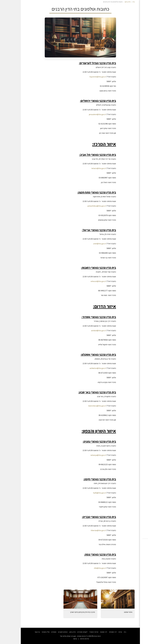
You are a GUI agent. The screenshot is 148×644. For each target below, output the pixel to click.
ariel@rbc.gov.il (79, 244)
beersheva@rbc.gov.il (76, 406)
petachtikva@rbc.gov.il (76, 206)
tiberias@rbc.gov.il (78, 530)
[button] (136, 545)
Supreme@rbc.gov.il (77, 77)
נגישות (54, 639)
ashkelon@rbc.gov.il (77, 368)
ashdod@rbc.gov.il (78, 330)
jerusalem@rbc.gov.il (77, 114)
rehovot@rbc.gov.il (77, 281)
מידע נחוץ (107, 2)
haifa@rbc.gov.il (79, 493)
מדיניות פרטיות (64, 639)
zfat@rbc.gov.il (79, 568)
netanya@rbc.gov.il (77, 455)
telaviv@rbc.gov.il (78, 168)
